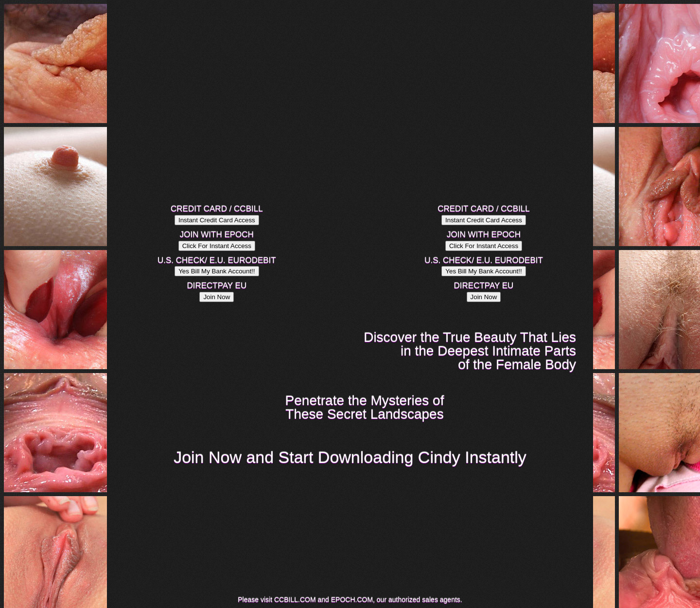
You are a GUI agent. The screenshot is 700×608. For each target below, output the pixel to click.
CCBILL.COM (295, 600)
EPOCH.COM (352, 600)
